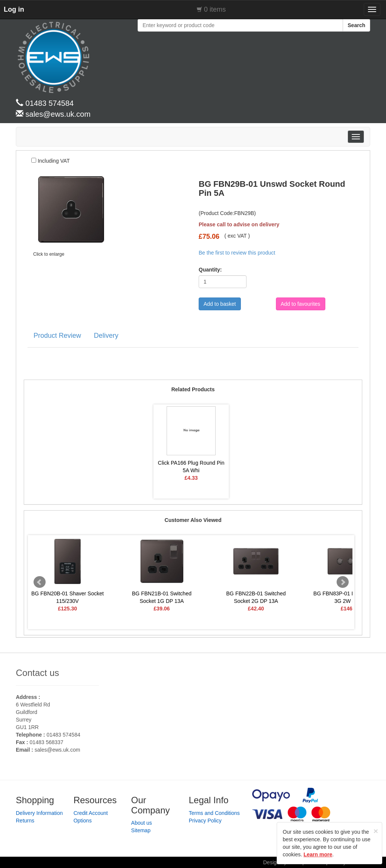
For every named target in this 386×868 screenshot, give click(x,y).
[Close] (376, 831)
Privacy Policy (205, 821)
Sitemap (141, 830)
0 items (215, 9)
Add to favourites (301, 304)
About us (142, 823)
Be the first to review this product (237, 253)
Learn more (318, 854)
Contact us (38, 673)
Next (343, 582)
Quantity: (208, 270)
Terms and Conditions (214, 813)
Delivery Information (39, 813)
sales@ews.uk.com (57, 750)
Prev (40, 582)
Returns (25, 821)
